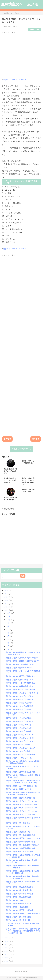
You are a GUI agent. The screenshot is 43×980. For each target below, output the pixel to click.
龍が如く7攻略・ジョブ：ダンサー (20, 721)
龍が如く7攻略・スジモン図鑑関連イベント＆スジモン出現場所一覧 (23, 793)
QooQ (25, 979)
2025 (7, 594)
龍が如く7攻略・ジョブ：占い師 (19, 703)
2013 (7, 958)
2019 (7, 938)
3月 (8, 643)
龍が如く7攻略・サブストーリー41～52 (22, 801)
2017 (7, 945)
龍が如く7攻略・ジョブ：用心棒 (19, 728)
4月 (8, 640)
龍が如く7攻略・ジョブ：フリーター (21, 755)
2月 (8, 646)
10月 (9, 620)
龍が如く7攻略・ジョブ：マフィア (20, 735)
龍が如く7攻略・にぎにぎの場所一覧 (21, 798)
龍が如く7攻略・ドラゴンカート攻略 (21, 814)
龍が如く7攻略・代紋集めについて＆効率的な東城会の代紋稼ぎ (23, 762)
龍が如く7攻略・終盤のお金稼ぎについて (22, 661)
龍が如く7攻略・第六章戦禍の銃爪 (20, 894)
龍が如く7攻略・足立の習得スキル (20, 680)
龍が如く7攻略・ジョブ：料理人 (19, 709)
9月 (8, 623)
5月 (8, 636)
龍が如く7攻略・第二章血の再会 (19, 917)
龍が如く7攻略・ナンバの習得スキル (21, 683)
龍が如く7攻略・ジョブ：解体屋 (19, 718)
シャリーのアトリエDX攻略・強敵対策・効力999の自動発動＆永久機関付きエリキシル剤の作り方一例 (23, 931)
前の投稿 (36, 439)
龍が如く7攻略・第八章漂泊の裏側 (20, 887)
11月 (9, 616)
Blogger (25, 971)
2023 (7, 600)
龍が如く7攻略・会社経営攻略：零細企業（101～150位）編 (22, 877)
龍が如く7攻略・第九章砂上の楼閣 (20, 852)
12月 (9, 613)
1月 (8, 649)
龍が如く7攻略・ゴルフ (15, 900)
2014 (7, 954)
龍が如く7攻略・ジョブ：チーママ (20, 741)
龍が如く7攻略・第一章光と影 (18, 920)
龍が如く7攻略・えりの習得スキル (20, 664)
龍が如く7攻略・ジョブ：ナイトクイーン (22, 693)
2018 (7, 941)
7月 (8, 630)
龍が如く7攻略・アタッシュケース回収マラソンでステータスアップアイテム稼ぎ (23, 782)
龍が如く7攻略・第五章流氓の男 (19, 897)
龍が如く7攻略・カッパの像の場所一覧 (21, 786)
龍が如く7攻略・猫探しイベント (19, 789)
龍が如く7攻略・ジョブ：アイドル (20, 696)
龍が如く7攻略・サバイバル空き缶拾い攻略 (23, 913)
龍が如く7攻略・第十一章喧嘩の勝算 (21, 842)
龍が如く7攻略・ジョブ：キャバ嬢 (20, 699)
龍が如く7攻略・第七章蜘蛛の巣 (19, 890)
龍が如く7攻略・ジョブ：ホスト (19, 725)
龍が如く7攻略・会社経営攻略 (18, 832)
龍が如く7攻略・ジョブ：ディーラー (21, 690)
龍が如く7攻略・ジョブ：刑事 (18, 745)
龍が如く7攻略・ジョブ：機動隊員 (20, 706)
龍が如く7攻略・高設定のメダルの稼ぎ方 (22, 658)
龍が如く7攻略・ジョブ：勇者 (18, 751)
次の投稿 (7, 439)
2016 (7, 948)
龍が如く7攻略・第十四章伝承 (18, 823)
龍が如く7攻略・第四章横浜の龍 (19, 904)
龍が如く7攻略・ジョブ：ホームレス (21, 748)
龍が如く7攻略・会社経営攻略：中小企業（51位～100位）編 (22, 872)
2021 (7, 607)
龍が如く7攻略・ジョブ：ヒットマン (21, 738)
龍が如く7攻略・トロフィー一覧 (19, 758)
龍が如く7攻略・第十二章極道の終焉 (21, 835)
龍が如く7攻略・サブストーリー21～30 (22, 808)
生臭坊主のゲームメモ (20, 4)
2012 (7, 961)
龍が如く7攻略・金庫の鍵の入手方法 (21, 772)
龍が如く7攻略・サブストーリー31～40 (22, 804)
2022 (7, 604)
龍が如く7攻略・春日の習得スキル (20, 686)
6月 (8, 633)
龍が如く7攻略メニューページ (16, 80)
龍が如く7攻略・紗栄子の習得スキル (21, 676)
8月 (8, 626)
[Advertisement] (21, 55)
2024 (7, 597)
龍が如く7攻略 (35, 30)
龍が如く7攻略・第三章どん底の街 (20, 910)
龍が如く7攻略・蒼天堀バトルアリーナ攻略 (23, 838)
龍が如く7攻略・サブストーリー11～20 (22, 811)
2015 (7, 951)
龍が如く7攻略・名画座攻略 (17, 907)
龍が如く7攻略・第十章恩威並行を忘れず (22, 845)
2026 (7, 590)
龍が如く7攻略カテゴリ (21, 449)
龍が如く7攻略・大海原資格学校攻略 (21, 848)
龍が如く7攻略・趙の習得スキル (19, 668)
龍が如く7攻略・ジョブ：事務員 (19, 731)
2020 (7, 610)
